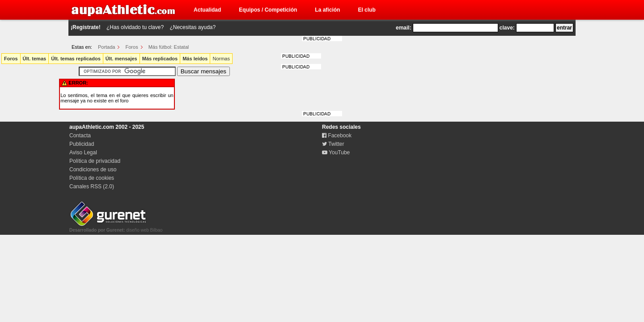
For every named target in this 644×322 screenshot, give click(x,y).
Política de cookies (92, 178)
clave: (507, 28)
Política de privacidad (95, 161)
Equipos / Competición (268, 10)
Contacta (80, 136)
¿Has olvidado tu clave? (135, 27)
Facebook (337, 136)
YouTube (336, 153)
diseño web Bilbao (116, 228)
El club (366, 10)
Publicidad (82, 144)
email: (404, 28)
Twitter (333, 144)
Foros (132, 47)
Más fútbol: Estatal (169, 47)
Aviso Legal (83, 153)
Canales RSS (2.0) (92, 186)
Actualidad (207, 10)
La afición (327, 10)
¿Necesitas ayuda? (193, 27)
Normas (221, 59)
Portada (107, 47)
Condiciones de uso (93, 169)
